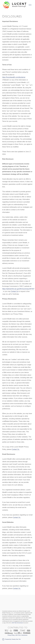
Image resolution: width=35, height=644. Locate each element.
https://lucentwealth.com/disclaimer (14, 77)
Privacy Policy (11, 635)
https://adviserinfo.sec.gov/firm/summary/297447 (18, 289)
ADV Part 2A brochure (17, 623)
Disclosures (24, 635)
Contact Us (15, 291)
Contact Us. (16, 449)
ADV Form (18, 635)
